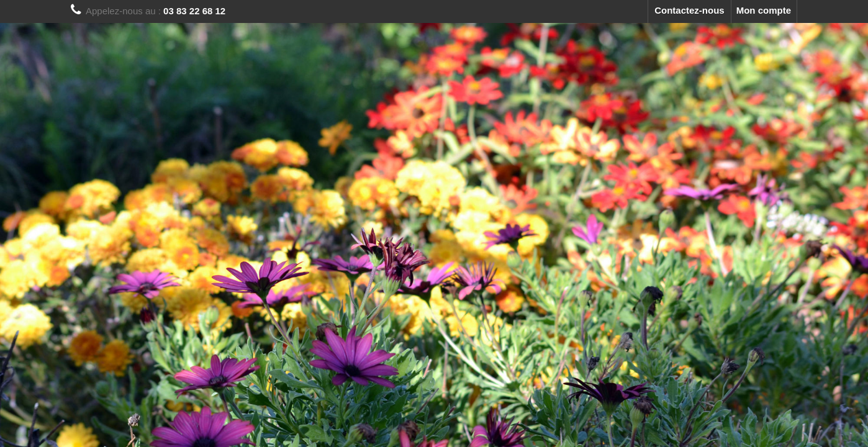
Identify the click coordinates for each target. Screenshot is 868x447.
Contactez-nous (689, 10)
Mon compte (764, 10)
